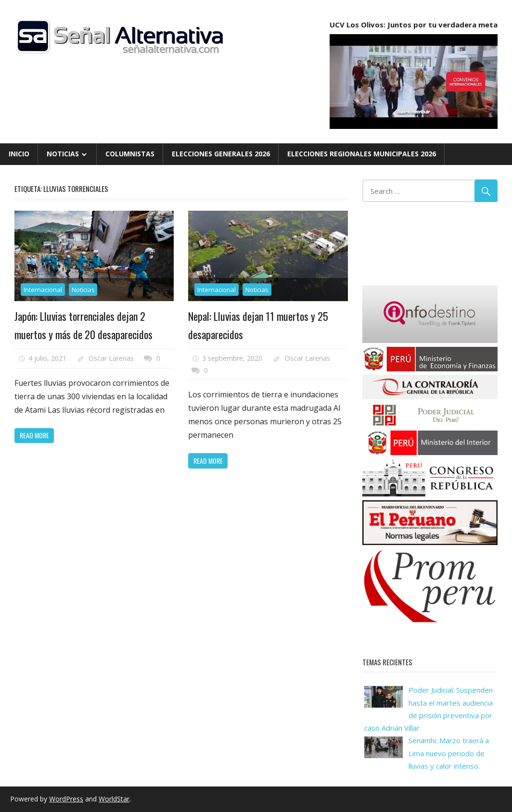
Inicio (19, 154)
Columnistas (130, 154)
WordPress (66, 799)
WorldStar (114, 799)
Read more (34, 435)
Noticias (63, 154)
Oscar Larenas (111, 358)
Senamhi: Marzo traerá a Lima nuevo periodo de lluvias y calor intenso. (449, 753)
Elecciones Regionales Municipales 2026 (362, 154)
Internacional (43, 290)
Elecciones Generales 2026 (221, 154)
